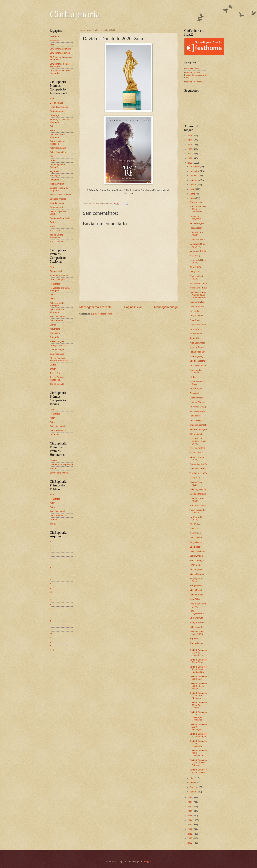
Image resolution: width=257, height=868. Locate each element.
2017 (190, 807)
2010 (190, 838)
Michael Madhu (197, 574)
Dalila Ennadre (196, 556)
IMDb (52, 44)
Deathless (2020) (198, 469)
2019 (190, 797)
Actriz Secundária (58, 152)
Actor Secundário (58, 148)
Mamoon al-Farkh (198, 411)
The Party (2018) (197, 448)
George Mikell (196, 586)
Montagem (55, 175)
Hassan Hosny (196, 228)
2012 (190, 829)
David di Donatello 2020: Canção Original (198, 763)
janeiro (193, 792)
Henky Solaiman (197, 551)
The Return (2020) (198, 473)
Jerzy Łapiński (196, 569)
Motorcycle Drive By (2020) (197, 245)
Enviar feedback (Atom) (102, 314)
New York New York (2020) (196, 633)
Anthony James (197, 347)
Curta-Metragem (58, 111)
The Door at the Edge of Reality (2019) (198, 441)
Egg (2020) (195, 256)
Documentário (56, 103)
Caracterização (57, 207)
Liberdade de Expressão (61, 464)
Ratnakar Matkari (198, 506)
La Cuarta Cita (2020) (196, 518)
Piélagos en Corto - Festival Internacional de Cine (196, 75)
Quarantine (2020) (198, 464)
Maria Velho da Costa (197, 383)
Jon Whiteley (196, 420)
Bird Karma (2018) (198, 283)
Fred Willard (195, 533)
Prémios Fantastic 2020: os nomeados (198, 209)
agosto (193, 185)
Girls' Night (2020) (198, 489)
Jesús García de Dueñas (197, 511)
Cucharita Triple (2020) (197, 500)
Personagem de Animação (57, 166)
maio (193, 198)
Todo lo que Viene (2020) (198, 605)
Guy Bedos (195, 311)
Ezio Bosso (195, 547)
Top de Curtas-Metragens (57, 236)
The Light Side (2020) (196, 234)
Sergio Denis (196, 542)
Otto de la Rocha (197, 361)
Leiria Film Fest (191, 68)
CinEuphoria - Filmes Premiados (60, 65)
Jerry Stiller (195, 599)
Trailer (53, 226)
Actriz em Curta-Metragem (57, 142)
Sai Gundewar (196, 618)
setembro (195, 180)
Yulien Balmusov (197, 239)
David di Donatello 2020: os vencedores (198, 653)
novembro (195, 171)
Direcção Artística (58, 199)
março (193, 783)
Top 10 (53, 524)
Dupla (53, 160)
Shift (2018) (195, 478)
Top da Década (57, 242)
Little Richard (196, 627)
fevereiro (194, 787)
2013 (190, 825)
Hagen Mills (195, 416)
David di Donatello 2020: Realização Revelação (198, 716)
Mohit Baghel (196, 389)
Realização (55, 115)
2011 (190, 834)
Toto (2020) (195, 272)
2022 (190, 154)
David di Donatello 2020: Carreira (198, 771)
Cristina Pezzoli (197, 398)
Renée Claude (196, 595)
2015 (190, 816)
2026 (190, 136)
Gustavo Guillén (197, 302)
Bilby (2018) (195, 267)
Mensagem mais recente (95, 307)
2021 (190, 158)
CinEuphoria (75, 14)
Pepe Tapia (195, 320)
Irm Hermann (196, 334)
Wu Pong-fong (196, 356)
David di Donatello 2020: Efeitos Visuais (198, 686)
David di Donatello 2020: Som (198, 678)
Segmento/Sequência (60, 218)
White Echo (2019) (198, 288)
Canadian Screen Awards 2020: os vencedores (198, 295)
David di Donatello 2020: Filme (198, 661)
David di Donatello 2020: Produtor (198, 735)
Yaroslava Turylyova (195, 217)
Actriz (52, 130)
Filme (52, 99)
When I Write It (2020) (196, 277)
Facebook (54, 36)
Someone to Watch (59, 473)
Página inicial (133, 307)
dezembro (195, 167)
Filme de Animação (59, 107)
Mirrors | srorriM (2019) (197, 458)
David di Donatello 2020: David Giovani (198, 705)
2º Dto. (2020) (196, 453)
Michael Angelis (197, 223)
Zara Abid (194, 393)
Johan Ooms (195, 565)
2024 (190, 145)
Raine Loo (194, 529)
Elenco (53, 156)
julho (193, 189)
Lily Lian (193, 377)
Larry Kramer (196, 329)
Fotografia (55, 180)
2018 (190, 802)
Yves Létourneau (197, 343)
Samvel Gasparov (198, 325)
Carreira (54, 460)
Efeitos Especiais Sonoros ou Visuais (59, 359)
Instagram (54, 40)
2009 (190, 843)
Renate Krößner (197, 352)
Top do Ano (55, 231)
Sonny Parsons (197, 622)
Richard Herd (196, 338)
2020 (190, 163)
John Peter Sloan (198, 365)
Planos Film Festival (194, 82)
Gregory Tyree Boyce (196, 580)
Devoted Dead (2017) (196, 483)
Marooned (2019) (198, 251)
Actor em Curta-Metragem (57, 136)
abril (192, 778)
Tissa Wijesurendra (197, 612)
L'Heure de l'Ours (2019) (198, 261)
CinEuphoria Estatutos (60, 49)
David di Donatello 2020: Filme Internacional (198, 669)
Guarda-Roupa (57, 203)
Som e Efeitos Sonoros (61, 195)
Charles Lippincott (198, 425)
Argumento (55, 171)
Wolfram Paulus (197, 306)
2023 (190, 149)
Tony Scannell (196, 316)
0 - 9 (52, 650)
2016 (190, 811)
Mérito (53, 469)
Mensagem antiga (166, 307)
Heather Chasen (197, 402)
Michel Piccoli (196, 590)
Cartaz (53, 222)
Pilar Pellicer (195, 524)
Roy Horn (194, 638)
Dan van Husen (197, 202)
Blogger (147, 862)
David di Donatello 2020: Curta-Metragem (198, 696)
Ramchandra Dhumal (196, 371)
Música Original (57, 184)
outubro (194, 176)
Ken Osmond (196, 434)
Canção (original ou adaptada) (59, 189)
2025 (190, 140)
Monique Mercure (198, 494)
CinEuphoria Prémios (60, 53)
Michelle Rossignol (198, 429)
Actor (52, 126)
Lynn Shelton (196, 538)
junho (193, 194)
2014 (190, 820)
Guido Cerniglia (197, 560)
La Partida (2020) (198, 407)
